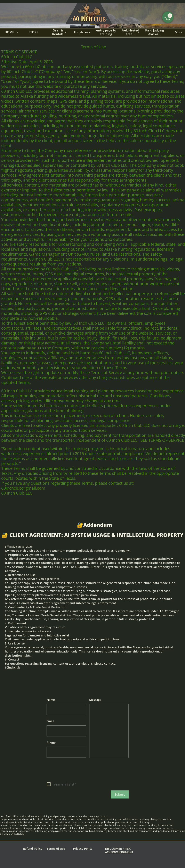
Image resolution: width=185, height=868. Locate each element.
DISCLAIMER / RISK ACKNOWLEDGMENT (119, 850)
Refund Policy (33, 849)
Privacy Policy (83, 849)
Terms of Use (56, 849)
